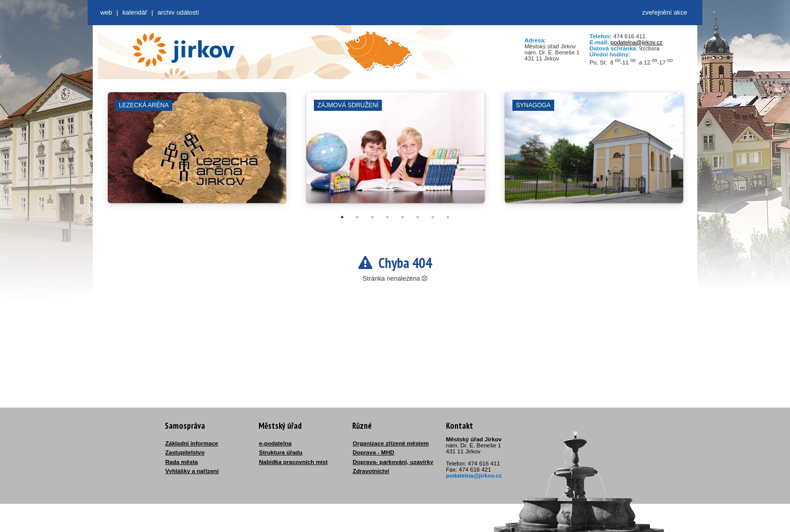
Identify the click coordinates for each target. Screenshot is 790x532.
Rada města (182, 462)
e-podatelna (275, 443)
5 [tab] (403, 217)
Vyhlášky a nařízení (192, 471)
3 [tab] (372, 217)
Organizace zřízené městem (391, 443)
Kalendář (135, 12)
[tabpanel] (197, 153)
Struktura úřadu (281, 452)
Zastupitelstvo (185, 452)
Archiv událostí (178, 12)
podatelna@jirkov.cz (637, 42)
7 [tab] (433, 217)
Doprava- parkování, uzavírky (393, 462)
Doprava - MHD (374, 452)
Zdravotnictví (371, 471)
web (106, 12)
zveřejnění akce (665, 12)
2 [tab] (357, 217)
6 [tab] (418, 217)
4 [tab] (387, 217)
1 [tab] (342, 217)
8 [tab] (448, 217)
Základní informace (192, 443)
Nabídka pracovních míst (293, 462)
